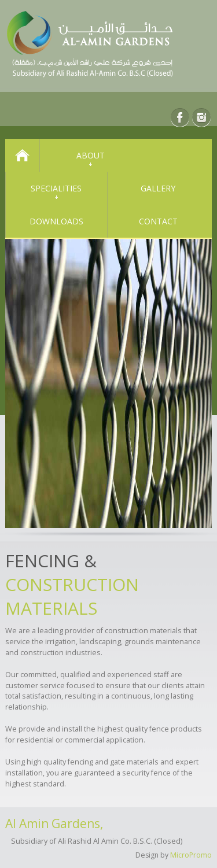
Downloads (56, 221)
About (91, 155)
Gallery (158, 188)
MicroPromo (191, 855)
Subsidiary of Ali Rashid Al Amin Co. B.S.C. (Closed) (97, 841)
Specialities (56, 188)
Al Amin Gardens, (54, 823)
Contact (158, 221)
